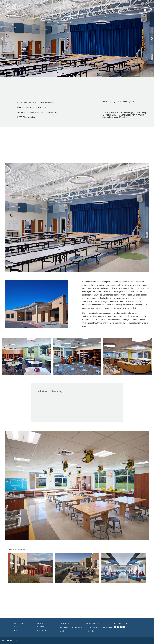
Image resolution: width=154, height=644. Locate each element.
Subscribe (90, 631)
